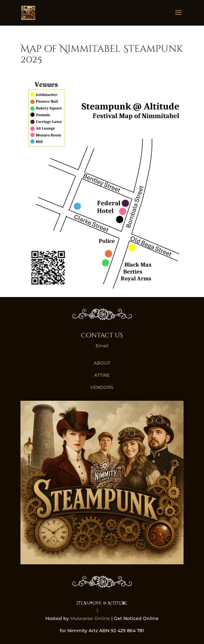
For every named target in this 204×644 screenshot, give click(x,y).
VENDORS (102, 387)
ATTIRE (102, 375)
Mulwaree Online (90, 618)
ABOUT (102, 363)
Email (102, 346)
